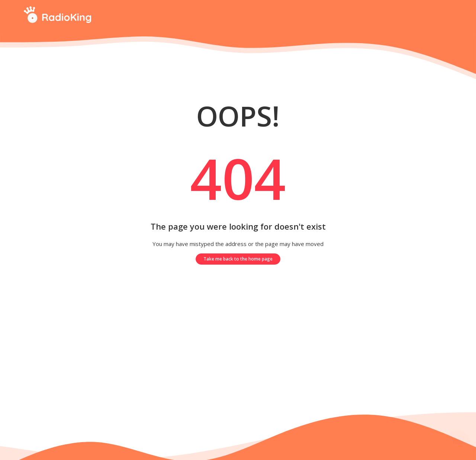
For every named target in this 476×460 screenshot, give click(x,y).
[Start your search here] (447, 16)
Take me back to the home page (238, 259)
